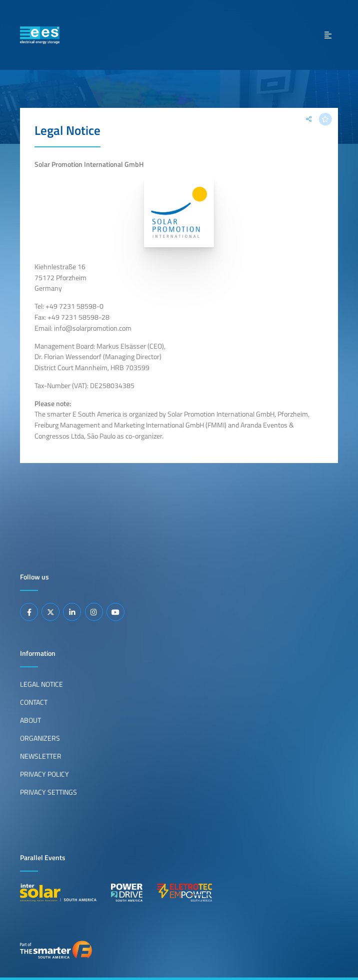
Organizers (40, 738)
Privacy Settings (48, 792)
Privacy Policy (44, 774)
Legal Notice (41, 684)
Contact (34, 702)
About (30, 720)
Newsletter (41, 756)
